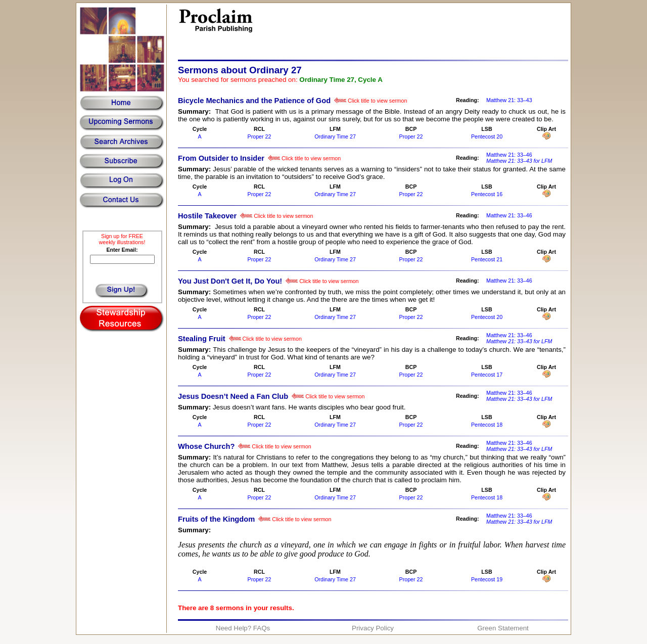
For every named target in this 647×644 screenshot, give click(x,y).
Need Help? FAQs (243, 628)
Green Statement (503, 628)
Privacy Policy (373, 628)
